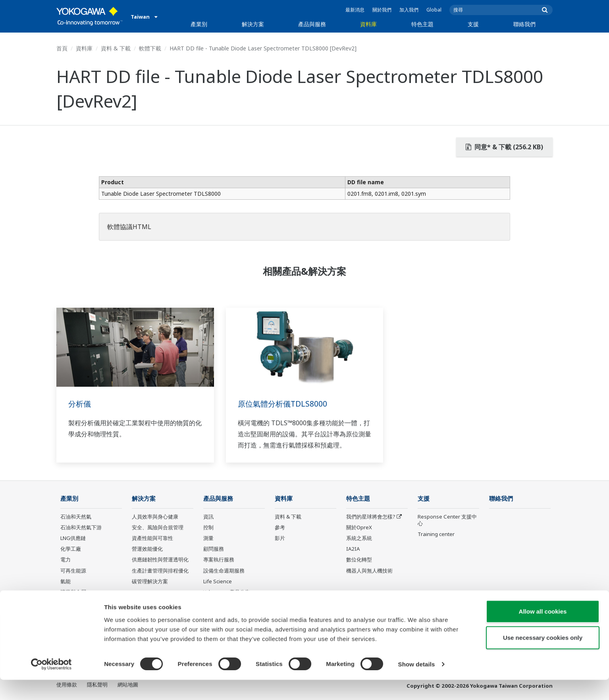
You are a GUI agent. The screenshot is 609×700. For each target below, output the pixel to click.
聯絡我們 (524, 24)
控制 (208, 528)
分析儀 (80, 404)
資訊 (208, 517)
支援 (473, 24)
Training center (436, 534)
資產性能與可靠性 (152, 538)
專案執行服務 (219, 560)
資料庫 (368, 24)
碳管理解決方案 (150, 582)
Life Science (218, 582)
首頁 (62, 48)
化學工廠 (71, 549)
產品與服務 (312, 24)
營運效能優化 (147, 549)
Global (434, 10)
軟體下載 (150, 48)
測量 (208, 538)
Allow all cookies (543, 632)
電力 (66, 560)
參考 (280, 528)
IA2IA (353, 549)
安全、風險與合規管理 (158, 528)
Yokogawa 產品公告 (227, 592)
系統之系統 (359, 538)
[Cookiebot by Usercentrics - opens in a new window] (51, 685)
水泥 (66, 603)
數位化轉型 (359, 560)
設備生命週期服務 (224, 571)
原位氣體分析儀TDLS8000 (284, 404)
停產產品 (214, 603)
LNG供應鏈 (73, 538)
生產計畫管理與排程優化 (160, 571)
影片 (280, 538)
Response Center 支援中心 (447, 520)
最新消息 (355, 10)
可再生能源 (73, 571)
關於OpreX (359, 528)
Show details (417, 684)
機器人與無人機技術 (369, 571)
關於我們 (382, 10)
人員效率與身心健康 (155, 517)
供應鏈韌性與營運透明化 (160, 560)
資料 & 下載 (116, 48)
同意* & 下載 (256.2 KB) (504, 147)
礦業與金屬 (73, 592)
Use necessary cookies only (543, 658)
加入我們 (409, 10)
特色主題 (422, 24)
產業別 (199, 24)
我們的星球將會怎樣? (371, 517)
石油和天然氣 (76, 517)
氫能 (66, 582)
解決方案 (253, 24)
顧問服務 (214, 549)
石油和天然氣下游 (81, 528)
